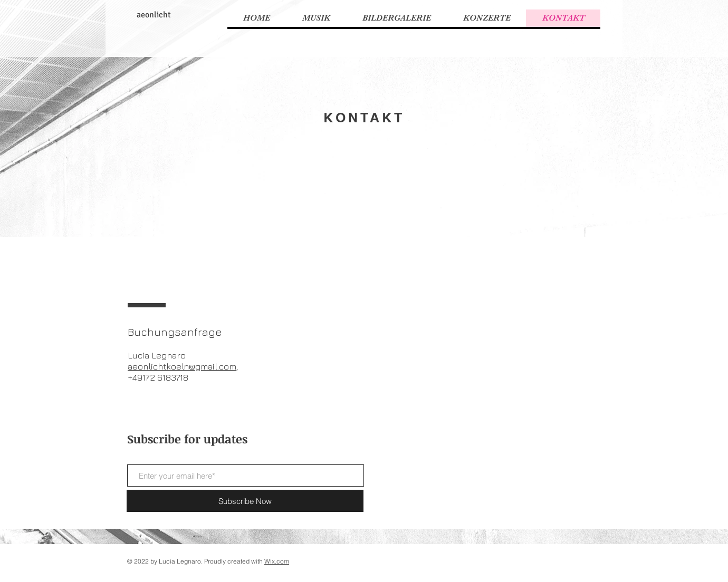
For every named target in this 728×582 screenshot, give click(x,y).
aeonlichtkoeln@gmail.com (182, 366)
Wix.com (277, 561)
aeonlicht (154, 15)
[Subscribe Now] (245, 501)
